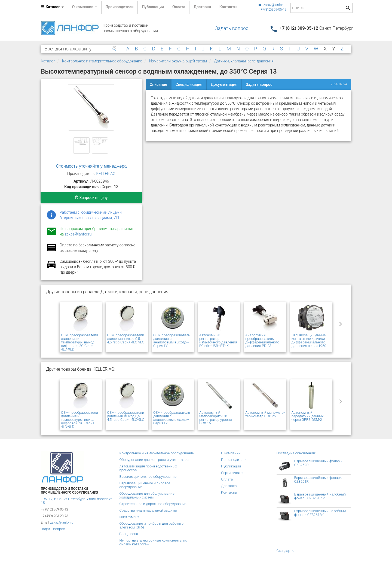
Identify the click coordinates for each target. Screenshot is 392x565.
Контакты (228, 7)
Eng (114, 47)
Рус (114, 50)
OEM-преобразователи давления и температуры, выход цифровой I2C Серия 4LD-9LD (79, 342)
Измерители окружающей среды (178, 61)
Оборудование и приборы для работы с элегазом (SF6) (152, 525)
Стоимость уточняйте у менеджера (91, 166)
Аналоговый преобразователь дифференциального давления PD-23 (262, 340)
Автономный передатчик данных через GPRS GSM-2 (308, 416)
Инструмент (129, 517)
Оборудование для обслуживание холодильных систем (147, 495)
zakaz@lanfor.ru (272, 5)
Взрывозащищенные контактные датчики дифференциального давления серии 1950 (309, 340)
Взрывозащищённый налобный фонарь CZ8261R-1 (320, 513)
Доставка (202, 7)
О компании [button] (85, 7)
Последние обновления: (296, 453)
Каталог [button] (52, 7)
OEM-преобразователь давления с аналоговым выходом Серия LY (172, 340)
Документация (224, 84)
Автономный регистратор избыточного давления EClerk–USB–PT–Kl (218, 340)
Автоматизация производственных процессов (148, 468)
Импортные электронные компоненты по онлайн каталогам (153, 542)
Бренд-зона (129, 534)
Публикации (153, 7)
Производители (120, 7)
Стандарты (286, 551)
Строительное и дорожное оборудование (153, 504)
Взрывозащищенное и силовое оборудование (145, 485)
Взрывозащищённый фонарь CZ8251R (318, 480)
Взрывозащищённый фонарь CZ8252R (318, 463)
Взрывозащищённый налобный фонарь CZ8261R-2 (320, 496)
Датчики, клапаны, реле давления (244, 61)
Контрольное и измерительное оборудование (102, 61)
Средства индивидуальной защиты (148, 510)
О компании (231, 453)
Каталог (48, 61)
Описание (158, 84)
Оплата (179, 7)
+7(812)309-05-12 (273, 10)
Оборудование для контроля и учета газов (154, 460)
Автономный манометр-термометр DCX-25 (265, 414)
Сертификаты (232, 473)
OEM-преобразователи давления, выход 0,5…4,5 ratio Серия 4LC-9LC (126, 339)
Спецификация (189, 84)
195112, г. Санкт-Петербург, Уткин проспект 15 (76, 501)
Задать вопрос (232, 28)
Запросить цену (91, 198)
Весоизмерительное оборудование (148, 477)
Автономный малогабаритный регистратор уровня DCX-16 (216, 418)
